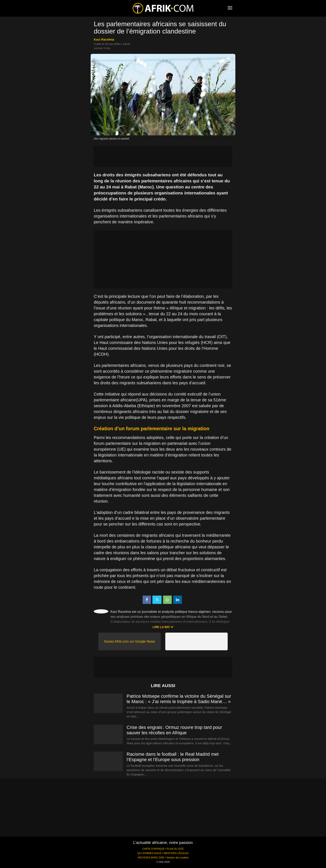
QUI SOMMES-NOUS (149, 853)
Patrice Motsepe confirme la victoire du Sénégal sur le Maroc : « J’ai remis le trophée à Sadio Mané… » (179, 699)
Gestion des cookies (177, 858)
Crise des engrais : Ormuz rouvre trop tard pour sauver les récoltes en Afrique (174, 730)
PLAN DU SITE (175, 849)
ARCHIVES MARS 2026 (151, 858)
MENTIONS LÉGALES (176, 853)
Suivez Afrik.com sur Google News (129, 641)
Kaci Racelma (104, 39)
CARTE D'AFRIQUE (153, 849)
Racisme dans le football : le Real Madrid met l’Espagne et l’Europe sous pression (173, 757)
